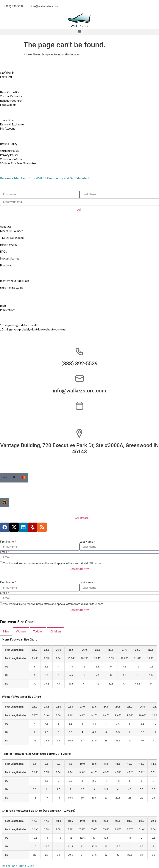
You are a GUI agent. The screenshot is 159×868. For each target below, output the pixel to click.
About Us (6, 227)
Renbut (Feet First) (12, 101)
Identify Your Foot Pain (14, 281)
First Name (7, 542)
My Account (7, 128)
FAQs (3, 251)
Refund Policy (9, 144)
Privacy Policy (9, 155)
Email (4, 552)
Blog (3, 306)
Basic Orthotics (10, 92)
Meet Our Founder (12, 231)
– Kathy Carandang (12, 238)
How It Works (9, 245)
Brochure (6, 265)
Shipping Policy (10, 151)
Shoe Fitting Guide (12, 288)
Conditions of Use (11, 159)
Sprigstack (82, 518)
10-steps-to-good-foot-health (19, 325)
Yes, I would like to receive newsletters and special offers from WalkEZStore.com (53, 563)
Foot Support (8, 105)
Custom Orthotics (11, 96)
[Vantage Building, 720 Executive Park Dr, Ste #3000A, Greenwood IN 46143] (79, 433)
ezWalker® (7, 72)
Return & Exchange (12, 124)
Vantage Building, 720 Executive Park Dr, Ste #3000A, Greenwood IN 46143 (80, 449)
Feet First (6, 77)
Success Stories (10, 258)
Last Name (87, 542)
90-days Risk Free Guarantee (18, 163)
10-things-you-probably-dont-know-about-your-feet (33, 329)
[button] (79, 32)
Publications (8, 310)
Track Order (7, 120)
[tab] (6, 632)
